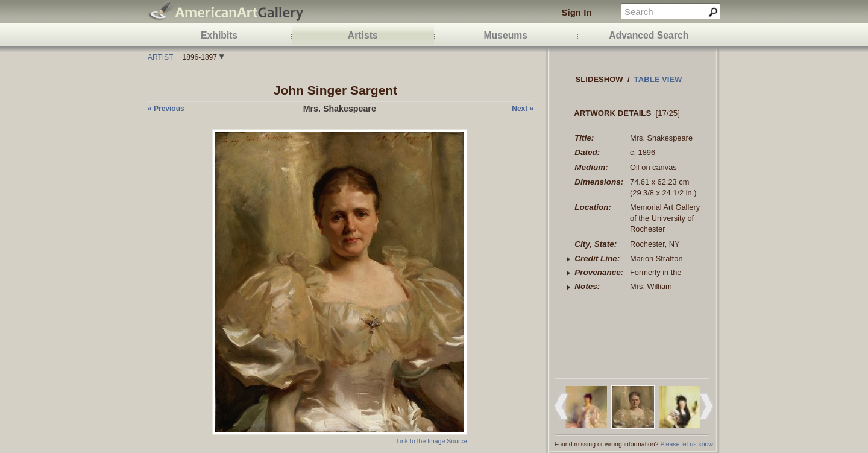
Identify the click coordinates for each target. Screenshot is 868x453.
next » (523, 109)
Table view (658, 79)
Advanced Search (649, 35)
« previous (166, 109)
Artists (363, 35)
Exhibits (219, 35)
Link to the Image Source (432, 441)
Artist (160, 57)
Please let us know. (687, 444)
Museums (505, 35)
